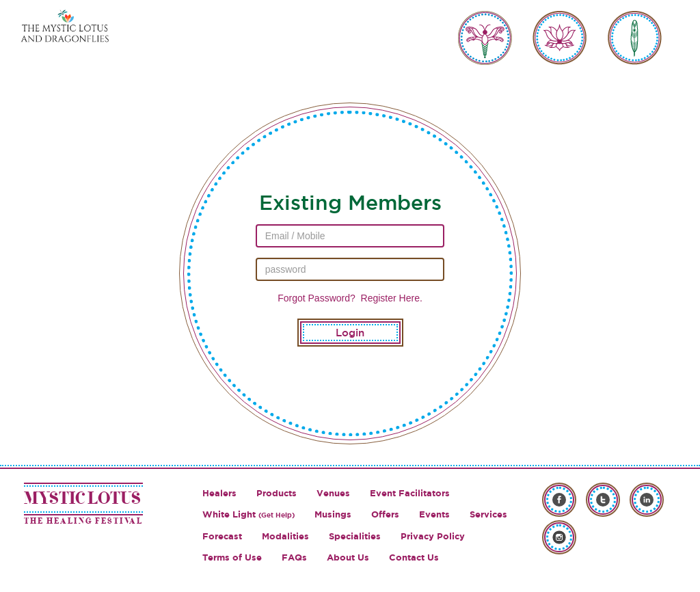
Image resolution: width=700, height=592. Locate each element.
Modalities (285, 536)
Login (350, 333)
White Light (248, 514)
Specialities (355, 536)
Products (277, 493)
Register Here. (390, 298)
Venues (333, 493)
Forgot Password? (317, 298)
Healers (219, 493)
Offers (385, 514)
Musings (333, 514)
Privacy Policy (433, 536)
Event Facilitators (410, 493)
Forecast (222, 536)
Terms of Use (232, 557)
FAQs (294, 557)
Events (434, 514)
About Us (348, 557)
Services (488, 514)
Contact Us (414, 557)
